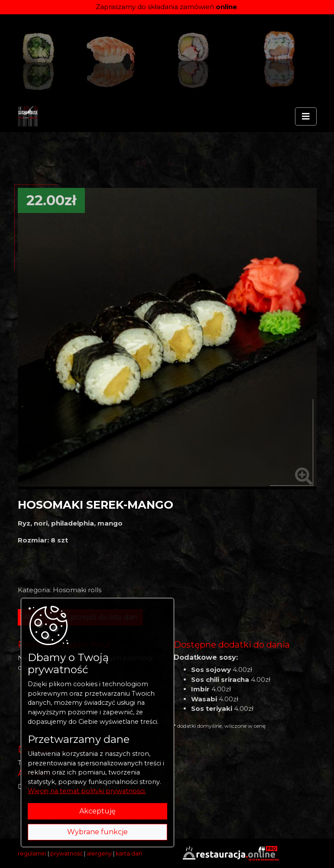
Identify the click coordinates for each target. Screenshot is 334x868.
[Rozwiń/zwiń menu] (306, 116)
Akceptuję (97, 811)
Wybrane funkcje (97, 832)
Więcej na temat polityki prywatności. (87, 791)
